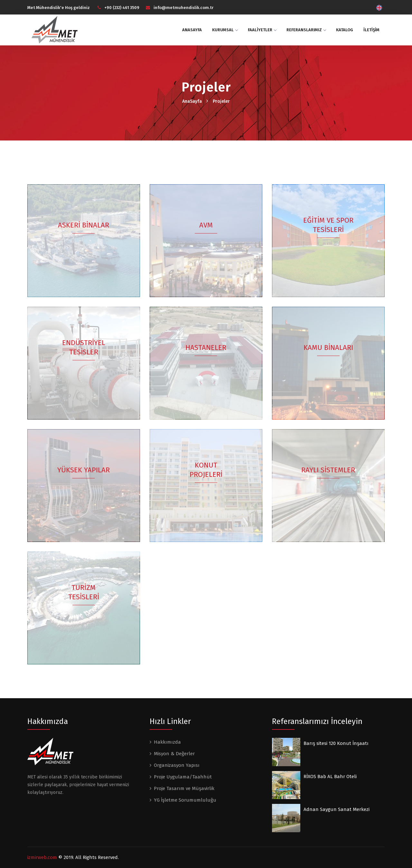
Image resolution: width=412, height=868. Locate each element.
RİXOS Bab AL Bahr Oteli (330, 776)
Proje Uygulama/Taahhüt (183, 777)
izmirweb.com (42, 857)
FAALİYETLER (262, 30)
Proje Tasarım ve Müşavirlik (184, 788)
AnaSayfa (192, 101)
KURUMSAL (225, 30)
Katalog (345, 30)
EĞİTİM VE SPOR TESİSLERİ (328, 226)
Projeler (221, 101)
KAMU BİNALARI (328, 348)
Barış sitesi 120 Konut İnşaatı (336, 743)
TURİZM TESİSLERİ (84, 593)
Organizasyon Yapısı (177, 765)
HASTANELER (206, 348)
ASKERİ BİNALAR (84, 225)
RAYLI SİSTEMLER (328, 470)
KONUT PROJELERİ (206, 470)
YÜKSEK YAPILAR (84, 470)
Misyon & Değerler (174, 754)
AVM (206, 225)
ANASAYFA (192, 30)
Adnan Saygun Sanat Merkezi (337, 809)
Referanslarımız (306, 30)
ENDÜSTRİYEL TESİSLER (84, 348)
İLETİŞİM (371, 30)
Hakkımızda (167, 742)
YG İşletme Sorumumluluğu (185, 800)
